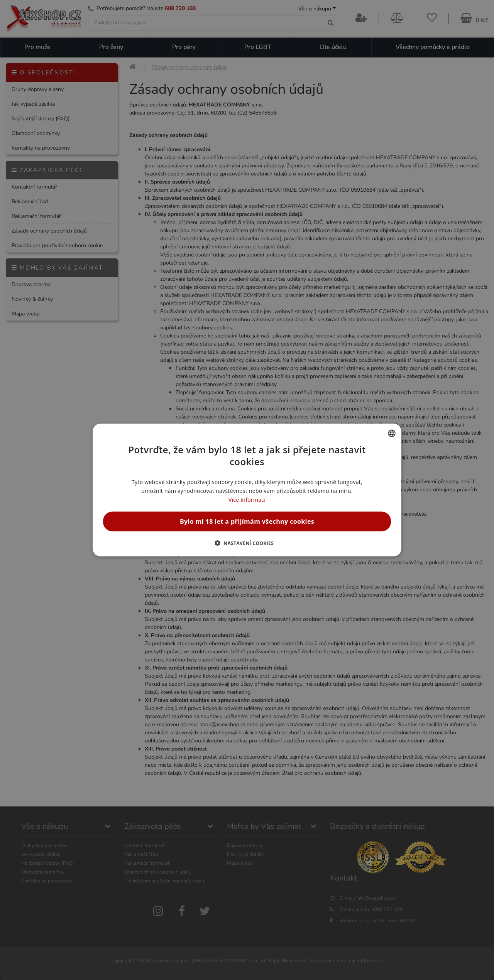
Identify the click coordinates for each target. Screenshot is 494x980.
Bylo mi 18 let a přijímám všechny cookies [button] (247, 521)
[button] (247, 543)
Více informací (247, 500)
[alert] (247, 490)
